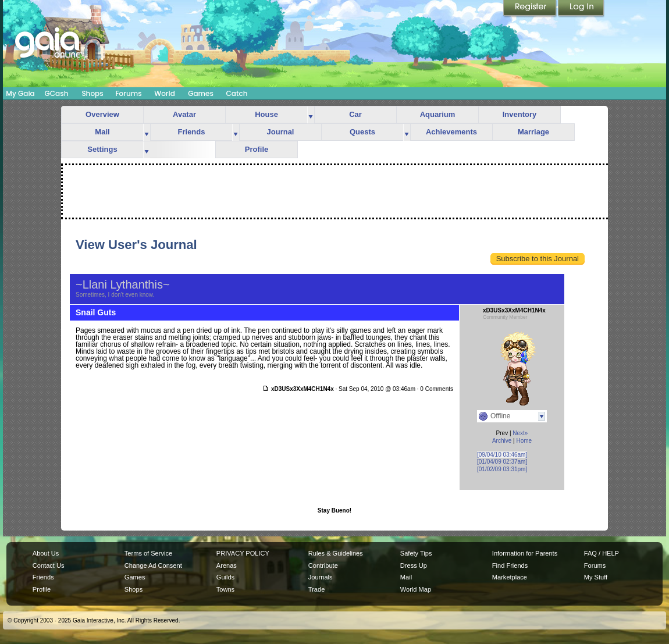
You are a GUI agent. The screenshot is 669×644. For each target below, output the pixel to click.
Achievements (451, 132)
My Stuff (596, 577)
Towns (225, 589)
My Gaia (20, 93)
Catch (237, 93)
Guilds (225, 577)
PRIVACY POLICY (243, 553)
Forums (128, 93)
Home (524, 441)
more (311, 115)
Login (581, 9)
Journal (281, 132)
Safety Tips (416, 553)
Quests (362, 132)
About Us (46, 553)
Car (355, 114)
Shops (92, 93)
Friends (192, 132)
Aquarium (438, 114)
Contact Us (49, 565)
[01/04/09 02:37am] (502, 462)
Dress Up (414, 565)
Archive (502, 441)
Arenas (227, 565)
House (266, 114)
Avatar (184, 114)
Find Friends (510, 565)
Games (201, 93)
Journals (321, 577)
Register (531, 9)
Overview (102, 114)
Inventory (520, 114)
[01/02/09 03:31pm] (502, 469)
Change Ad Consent (153, 565)
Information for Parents (525, 553)
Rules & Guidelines (336, 553)
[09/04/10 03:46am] (502, 455)
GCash (57, 93)
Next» (520, 433)
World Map (416, 589)
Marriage (533, 132)
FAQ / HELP (602, 553)
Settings (102, 149)
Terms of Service (148, 553)
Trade (316, 589)
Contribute (323, 565)
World (165, 93)
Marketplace (510, 577)
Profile (257, 149)
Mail (102, 132)
